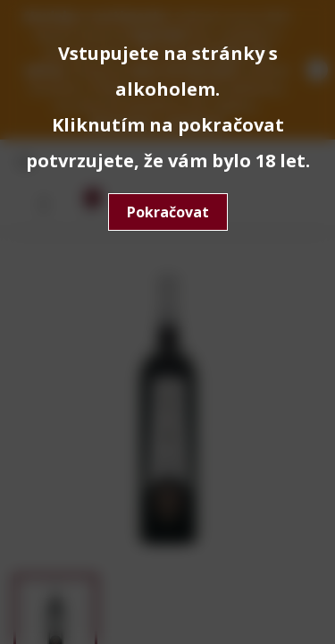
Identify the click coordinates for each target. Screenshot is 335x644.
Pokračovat (168, 212)
